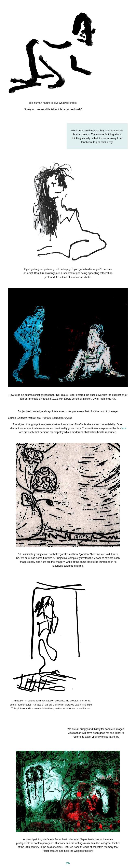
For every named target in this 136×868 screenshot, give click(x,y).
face (124, 428)
